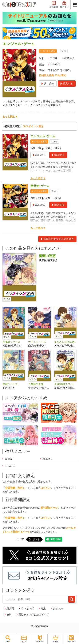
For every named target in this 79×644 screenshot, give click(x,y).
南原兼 (54, 58)
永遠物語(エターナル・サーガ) (65, 384)
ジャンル (58, 609)
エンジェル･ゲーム (43, 136)
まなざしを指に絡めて (65, 342)
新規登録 (54, 5)
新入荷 (10, 609)
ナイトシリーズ (37, 342)
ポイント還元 (49, 51)
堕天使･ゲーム (40, 186)
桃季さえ (70, 58)
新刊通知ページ (49, 508)
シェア (20, 539)
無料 (9, 615)
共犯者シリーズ (11, 342)
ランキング (27, 609)
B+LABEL (55, 64)
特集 (43, 609)
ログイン (64, 5)
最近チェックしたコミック (34, 615)
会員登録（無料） (15, 488)
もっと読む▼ (10, 117)
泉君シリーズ (10, 384)
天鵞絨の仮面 (36, 384)
